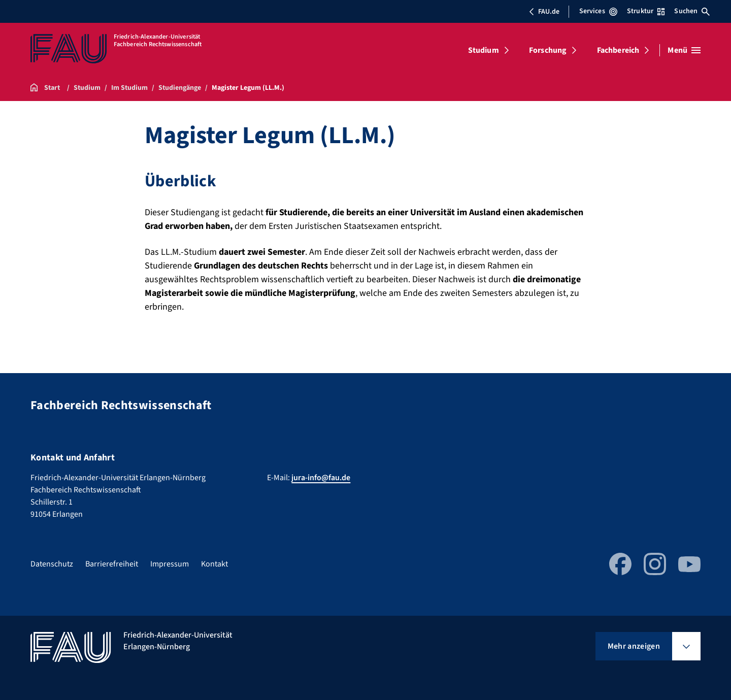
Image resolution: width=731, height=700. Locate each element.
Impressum (170, 564)
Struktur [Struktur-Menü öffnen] (646, 11)
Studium (484, 50)
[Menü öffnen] (684, 50)
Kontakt (214, 564)
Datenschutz (52, 564)
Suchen (692, 11)
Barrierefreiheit (112, 564)
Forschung (548, 50)
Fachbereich (618, 50)
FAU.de (544, 12)
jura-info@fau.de (321, 478)
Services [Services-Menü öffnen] (598, 11)
